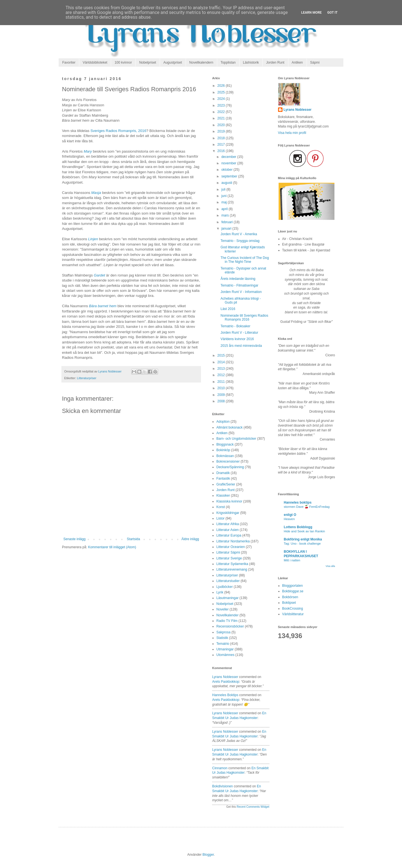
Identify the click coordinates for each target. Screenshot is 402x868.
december (229, 157)
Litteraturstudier (228, 581)
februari (228, 222)
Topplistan (228, 62)
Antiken (297, 62)
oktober (227, 170)
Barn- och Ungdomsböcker (236, 439)
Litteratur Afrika (228, 524)
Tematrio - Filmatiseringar (239, 285)
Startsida (133, 539)
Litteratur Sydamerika (232, 564)
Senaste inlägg (74, 539)
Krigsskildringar (228, 513)
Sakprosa (223, 632)
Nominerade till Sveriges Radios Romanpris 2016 (244, 318)
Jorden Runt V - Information (241, 292)
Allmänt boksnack (229, 427)
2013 (222, 369)
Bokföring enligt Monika (303, 539)
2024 (222, 99)
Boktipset (289, 603)
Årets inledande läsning (238, 279)
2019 (222, 131)
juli (224, 189)
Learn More (312, 13)
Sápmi (315, 62)
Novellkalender (227, 615)
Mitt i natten (292, 560)
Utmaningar (225, 649)
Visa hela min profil (292, 133)
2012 (222, 375)
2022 (222, 112)
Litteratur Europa (229, 535)
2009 (222, 395)
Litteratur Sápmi (228, 552)
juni (224, 196)
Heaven (289, 519)
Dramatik (223, 473)
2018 (222, 138)
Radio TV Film (227, 621)
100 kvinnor (123, 62)
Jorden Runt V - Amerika (239, 234)
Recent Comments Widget (253, 807)
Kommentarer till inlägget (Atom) (112, 547)
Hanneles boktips (225, 695)
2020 (222, 125)
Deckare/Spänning (230, 467)
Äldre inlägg (190, 539)
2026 (222, 86)
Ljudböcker (225, 587)
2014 (222, 362)
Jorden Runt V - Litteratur (239, 333)
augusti (227, 183)
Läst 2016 (228, 309)
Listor (220, 518)
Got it (332, 13)
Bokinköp (223, 450)
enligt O (290, 515)
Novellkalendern (201, 62)
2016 (222, 151)
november (229, 163)
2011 (222, 382)
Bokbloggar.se (293, 591)
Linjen (94, 239)
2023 (222, 105)
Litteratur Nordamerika (233, 541)
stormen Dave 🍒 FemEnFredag (307, 507)
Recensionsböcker (230, 626)
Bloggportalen (293, 586)
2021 (222, 118)
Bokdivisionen (222, 786)
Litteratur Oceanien (231, 547)
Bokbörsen (290, 597)
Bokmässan (225, 456)
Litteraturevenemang (232, 569)
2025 (222, 92)
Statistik (222, 638)
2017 (222, 145)
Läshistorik (251, 62)
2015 (222, 355)
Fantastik (223, 479)
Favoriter (69, 62)
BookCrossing (293, 609)
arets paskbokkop (226, 682)
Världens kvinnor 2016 (237, 339)
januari (227, 229)
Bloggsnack (225, 444)
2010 (222, 388)
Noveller (222, 609)
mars (226, 215)
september (230, 176)
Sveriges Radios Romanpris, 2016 (118, 131)
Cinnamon (220, 768)
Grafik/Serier (226, 484)
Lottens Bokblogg (298, 527)
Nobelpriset (148, 62)
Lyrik (220, 592)
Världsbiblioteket (95, 62)
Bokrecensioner (228, 461)
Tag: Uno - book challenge (302, 544)
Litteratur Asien (228, 530)
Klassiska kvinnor (229, 501)
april (225, 209)
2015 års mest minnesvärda (241, 346)
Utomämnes (225, 655)
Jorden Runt (275, 62)
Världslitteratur (293, 614)
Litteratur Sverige (229, 558)
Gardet (100, 275)
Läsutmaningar (227, 598)
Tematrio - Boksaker (235, 326)
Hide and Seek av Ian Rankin (305, 531)
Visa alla (330, 566)
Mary (88, 151)
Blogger (208, 855)
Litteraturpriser (87, 378)
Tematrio (223, 644)
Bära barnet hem (103, 306)
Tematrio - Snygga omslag (240, 241)
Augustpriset (173, 62)
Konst (221, 507)
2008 (222, 401)
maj (225, 202)
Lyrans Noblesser (225, 677)
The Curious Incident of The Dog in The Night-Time (245, 260)
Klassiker (223, 496)
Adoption (223, 422)
